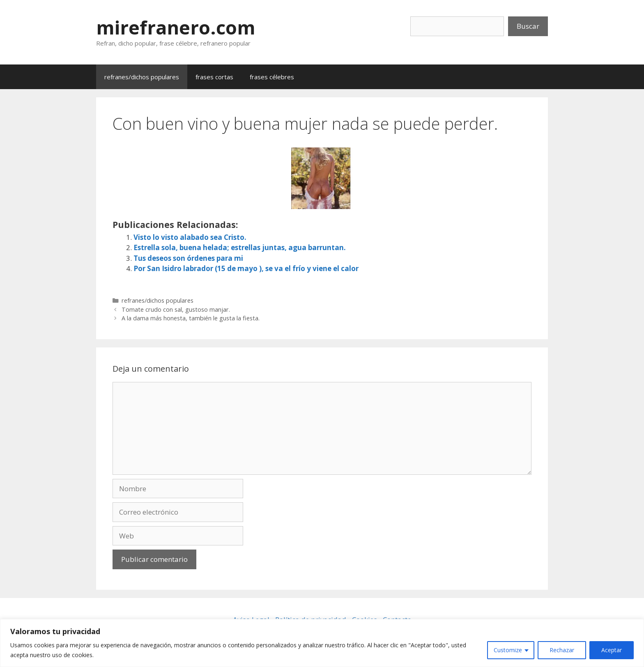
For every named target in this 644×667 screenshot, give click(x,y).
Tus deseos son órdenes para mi (188, 258)
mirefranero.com (176, 27)
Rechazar (562, 650)
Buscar (528, 26)
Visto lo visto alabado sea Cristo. (190, 237)
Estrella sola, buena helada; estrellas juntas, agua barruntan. (240, 247)
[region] (322, 643)
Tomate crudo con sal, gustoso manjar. (176, 309)
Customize (508, 650)
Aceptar (612, 650)
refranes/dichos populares (142, 77)
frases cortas (214, 77)
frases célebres (272, 77)
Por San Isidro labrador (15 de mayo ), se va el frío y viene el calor (246, 268)
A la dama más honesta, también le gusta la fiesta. (191, 318)
